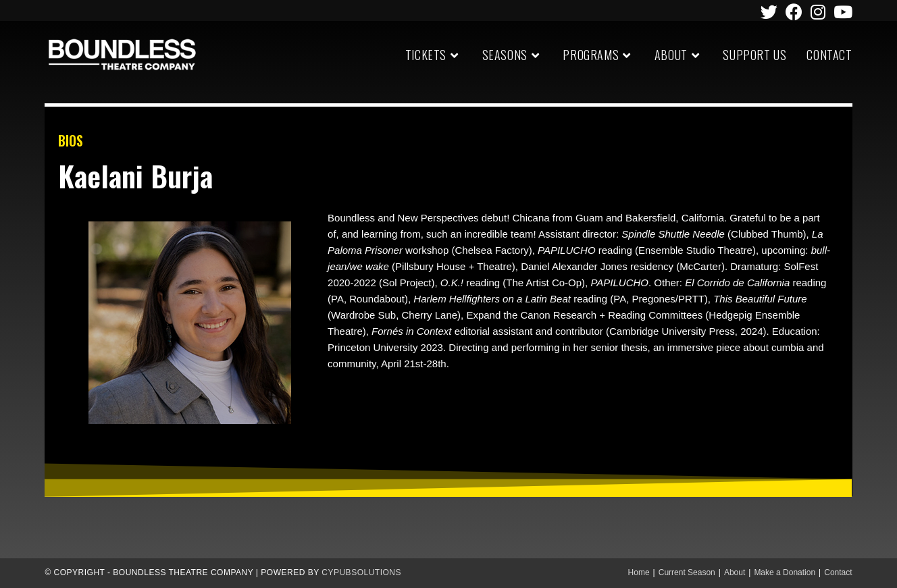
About (735, 572)
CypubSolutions (361, 572)
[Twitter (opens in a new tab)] (769, 12)
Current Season (687, 572)
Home (639, 572)
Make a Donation (785, 572)
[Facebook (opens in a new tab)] (794, 12)
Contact (838, 572)
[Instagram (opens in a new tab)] (818, 12)
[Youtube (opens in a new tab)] (841, 12)
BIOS (71, 140)
